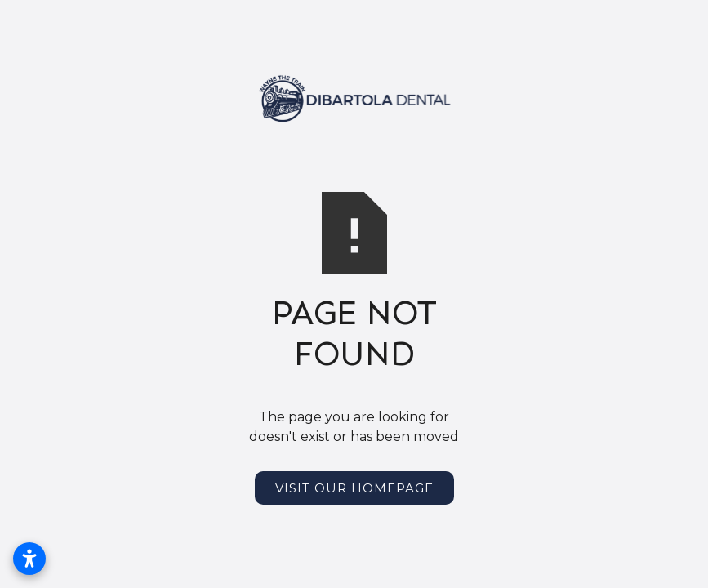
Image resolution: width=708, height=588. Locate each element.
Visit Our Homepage (354, 488)
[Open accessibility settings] (29, 559)
